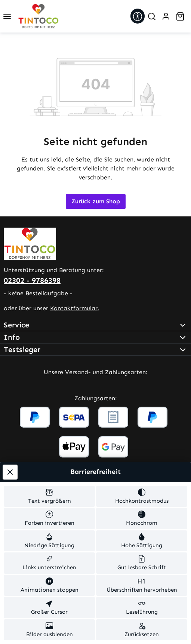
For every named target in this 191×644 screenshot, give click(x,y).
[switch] (49, 497)
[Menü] (7, 16)
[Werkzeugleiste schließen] (10, 472)
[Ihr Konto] (166, 16)
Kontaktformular (74, 308)
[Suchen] (152, 16)
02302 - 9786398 (32, 280)
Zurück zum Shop (96, 201)
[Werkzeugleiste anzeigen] (138, 16)
